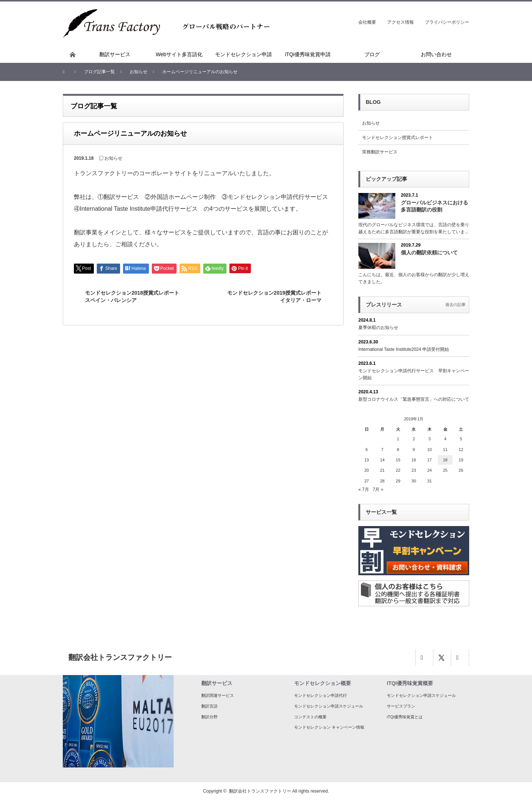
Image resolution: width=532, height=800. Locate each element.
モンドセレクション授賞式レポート (398, 138)
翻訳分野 (209, 717)
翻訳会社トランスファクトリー (260, 791)
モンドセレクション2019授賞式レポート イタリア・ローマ (277, 296)
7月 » (378, 489)
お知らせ (113, 158)
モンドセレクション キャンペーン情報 (329, 727)
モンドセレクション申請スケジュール (329, 706)
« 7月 (364, 489)
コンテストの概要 (310, 717)
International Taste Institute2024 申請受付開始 (404, 349)
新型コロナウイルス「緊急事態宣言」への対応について (414, 399)
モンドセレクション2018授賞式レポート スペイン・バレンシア (135, 296)
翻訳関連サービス (218, 695)
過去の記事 (455, 305)
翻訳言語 (209, 706)
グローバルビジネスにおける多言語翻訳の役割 (434, 206)
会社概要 (367, 22)
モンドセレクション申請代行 (320, 695)
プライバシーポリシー (447, 22)
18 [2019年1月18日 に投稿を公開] (445, 460)
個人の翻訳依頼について (429, 252)
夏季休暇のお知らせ (378, 328)
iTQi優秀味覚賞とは (405, 717)
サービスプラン (401, 706)
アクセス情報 (400, 22)
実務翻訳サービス (380, 152)
